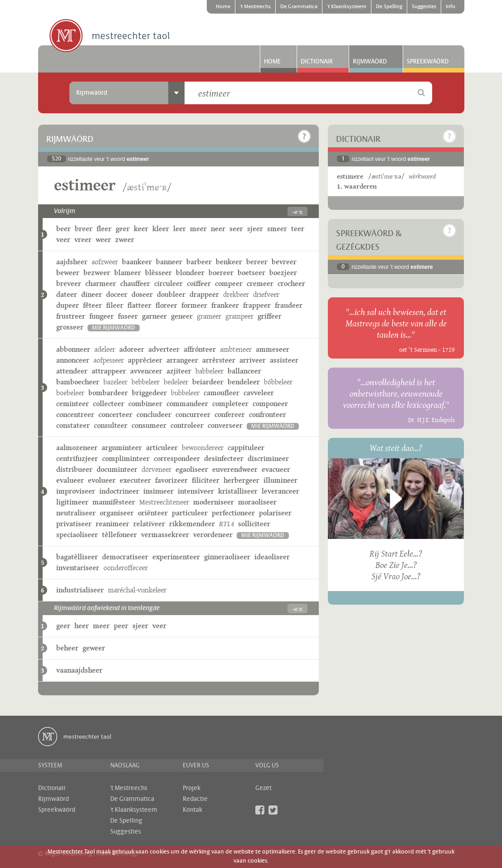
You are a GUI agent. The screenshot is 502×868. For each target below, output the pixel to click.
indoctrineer (119, 491)
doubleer (171, 294)
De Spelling (389, 7)
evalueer (70, 480)
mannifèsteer (114, 502)
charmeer (101, 284)
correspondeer (177, 458)
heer (82, 626)
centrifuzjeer (77, 458)
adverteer (164, 349)
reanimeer (112, 524)
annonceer (73, 360)
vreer (83, 240)
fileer (115, 305)
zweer (125, 240)
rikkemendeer (192, 524)
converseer (225, 425)
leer (180, 229)
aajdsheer (72, 262)
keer (141, 229)
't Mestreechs (255, 7)
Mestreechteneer (164, 502)
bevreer (284, 262)
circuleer (168, 284)
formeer (194, 305)
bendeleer (244, 382)
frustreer (71, 316)
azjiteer (179, 371)
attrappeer (109, 371)
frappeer (257, 305)
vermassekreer (165, 535)
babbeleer (210, 371)
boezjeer (283, 273)
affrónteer (200, 349)
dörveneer (156, 469)
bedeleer (176, 382)
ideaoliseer (272, 557)
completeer (230, 404)
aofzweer (105, 262)
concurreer (193, 415)
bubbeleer (185, 393)
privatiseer (74, 524)
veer (63, 240)
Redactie (195, 799)
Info (451, 7)
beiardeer (208, 382)
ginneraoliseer (227, 557)
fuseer (128, 316)
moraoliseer (257, 502)
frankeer (225, 305)
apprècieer (145, 360)
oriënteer (153, 513)
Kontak (193, 810)
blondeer (190, 273)
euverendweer (235, 469)
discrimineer (268, 458)
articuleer (162, 448)
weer (103, 240)
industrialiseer (80, 590)
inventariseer (78, 568)
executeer (135, 480)
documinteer (117, 469)
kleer (161, 229)
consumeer (149, 425)
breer (84, 229)
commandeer (187, 404)
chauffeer (135, 284)
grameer (209, 316)
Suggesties (424, 7)
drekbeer (236, 294)
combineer (145, 404)
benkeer (229, 262)
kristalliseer (238, 491)
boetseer (251, 273)
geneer (182, 316)
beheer (67, 648)
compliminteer (126, 458)
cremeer (260, 284)
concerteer (115, 415)
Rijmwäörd (370, 62)
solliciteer (254, 524)
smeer (277, 229)
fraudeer (289, 305)
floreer (166, 305)
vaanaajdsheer (79, 670)
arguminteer (122, 448)
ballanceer (244, 371)
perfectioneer (233, 513)
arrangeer (182, 360)
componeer (270, 404)
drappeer (204, 294)
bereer (257, 262)
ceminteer (73, 404)
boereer (221, 273)
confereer (230, 415)
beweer (68, 273)
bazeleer (115, 382)
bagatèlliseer (77, 557)
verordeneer (213, 535)
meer (198, 229)
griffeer (270, 316)
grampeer (239, 316)
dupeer (68, 305)
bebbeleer (146, 382)
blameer (128, 273)
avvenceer (146, 371)
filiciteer (206, 480)
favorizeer (171, 480)
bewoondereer (203, 448)
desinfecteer (224, 458)
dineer (92, 294)
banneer (169, 262)
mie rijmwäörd (114, 328)
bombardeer (108, 393)
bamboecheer (78, 382)
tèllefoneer (119, 535)
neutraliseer (76, 513)
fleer (104, 229)
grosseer (70, 327)
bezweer (97, 273)
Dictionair (317, 62)
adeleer (105, 349)
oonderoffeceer (126, 568)
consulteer (111, 425)
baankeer (137, 262)
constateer (73, 425)
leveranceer (280, 491)
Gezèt (263, 788)
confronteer (268, 415)
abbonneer (73, 349)
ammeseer (273, 349)
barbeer (199, 262)
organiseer (117, 513)
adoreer (132, 349)
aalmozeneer (77, 448)
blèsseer (158, 273)
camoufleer (222, 393)
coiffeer (199, 284)
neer (218, 229)
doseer (142, 294)
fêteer (93, 305)
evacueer (276, 469)
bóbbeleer (278, 382)
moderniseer (214, 502)
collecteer (109, 404)
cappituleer (246, 448)
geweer (94, 648)
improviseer (76, 491)
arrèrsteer (219, 360)
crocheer (291, 284)
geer (123, 229)
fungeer (102, 316)
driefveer (266, 294)
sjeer (255, 229)
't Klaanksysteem (347, 7)
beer (63, 229)
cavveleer (259, 393)
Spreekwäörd (428, 62)
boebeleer (70, 393)
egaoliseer (192, 469)
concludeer (154, 415)
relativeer (149, 524)
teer (298, 229)
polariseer (275, 513)
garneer (154, 316)
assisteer (284, 360)
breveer (69, 284)
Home (223, 7)
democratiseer (125, 557)
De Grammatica (299, 7)
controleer (187, 425)
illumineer (280, 480)
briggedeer (149, 393)
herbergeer (241, 480)
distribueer (74, 469)
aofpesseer (109, 360)
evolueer (102, 480)
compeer (229, 284)
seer (236, 229)
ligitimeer (72, 502)
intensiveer (196, 491)
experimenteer (176, 557)
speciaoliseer (77, 535)
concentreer (75, 415)
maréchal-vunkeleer (137, 590)
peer (121, 626)
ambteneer (236, 349)
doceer (117, 294)
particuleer (190, 513)
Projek (192, 788)
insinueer (158, 491)
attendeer (72, 371)
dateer (67, 294)
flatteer (139, 305)
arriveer (253, 360)
